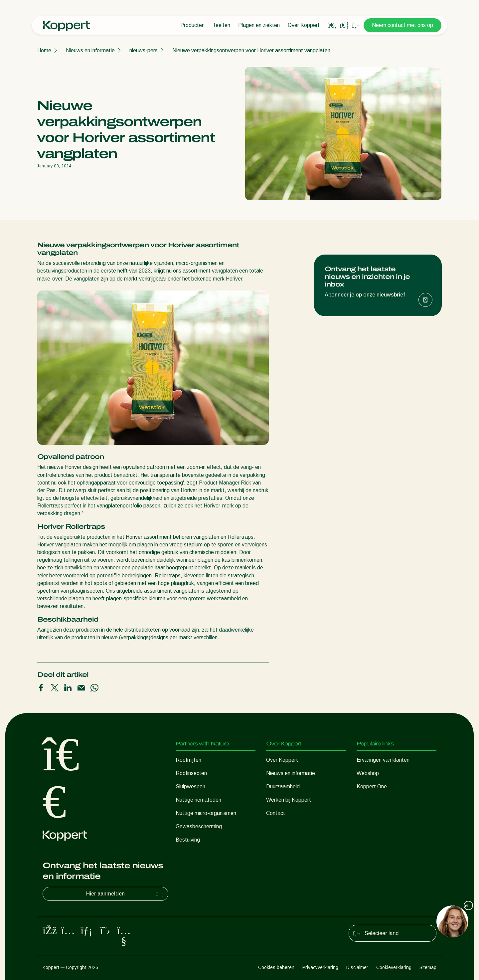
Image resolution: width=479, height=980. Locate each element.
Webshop (368, 773)
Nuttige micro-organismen (206, 813)
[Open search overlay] (332, 25)
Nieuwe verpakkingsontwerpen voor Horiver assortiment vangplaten (251, 50)
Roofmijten (188, 760)
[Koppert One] (344, 25)
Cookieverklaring (394, 967)
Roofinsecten (191, 773)
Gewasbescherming (199, 826)
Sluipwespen (190, 786)
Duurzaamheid (283, 786)
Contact (276, 813)
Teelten (221, 25)
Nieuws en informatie (90, 50)
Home (44, 50)
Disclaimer (357, 967)
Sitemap (428, 967)
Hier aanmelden (126, 894)
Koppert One (372, 786)
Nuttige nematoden (198, 800)
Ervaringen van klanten (383, 760)
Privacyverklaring (320, 967)
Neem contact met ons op (402, 25)
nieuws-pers (144, 50)
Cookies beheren (276, 967)
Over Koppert (304, 25)
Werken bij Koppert (289, 800)
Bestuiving (188, 840)
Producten (192, 25)
